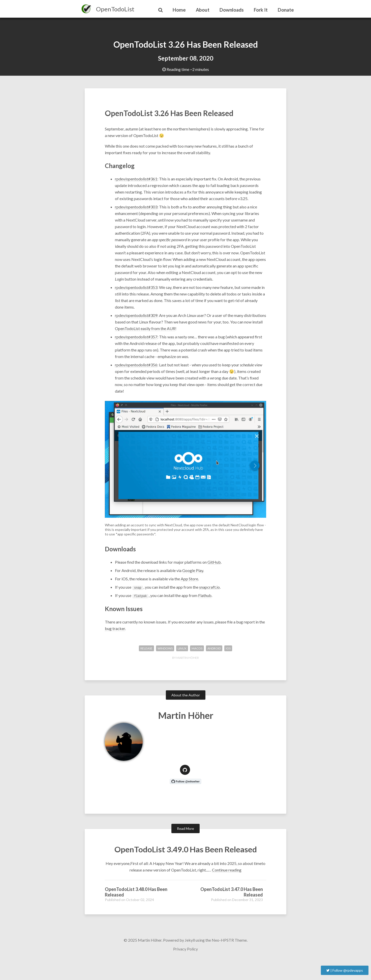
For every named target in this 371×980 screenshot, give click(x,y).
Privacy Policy (185, 965)
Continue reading (227, 887)
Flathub (205, 597)
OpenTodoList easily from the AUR (145, 330)
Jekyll (190, 957)
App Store (189, 581)
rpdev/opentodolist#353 (136, 289)
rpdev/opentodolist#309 (136, 317)
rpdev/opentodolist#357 (136, 339)
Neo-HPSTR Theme (229, 957)
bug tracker (115, 630)
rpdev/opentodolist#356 (136, 367)
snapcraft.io (209, 589)
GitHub (214, 564)
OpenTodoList (115, 9)
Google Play (193, 572)
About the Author (186, 697)
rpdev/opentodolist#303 (136, 209)
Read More (185, 830)
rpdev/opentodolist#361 (136, 181)
